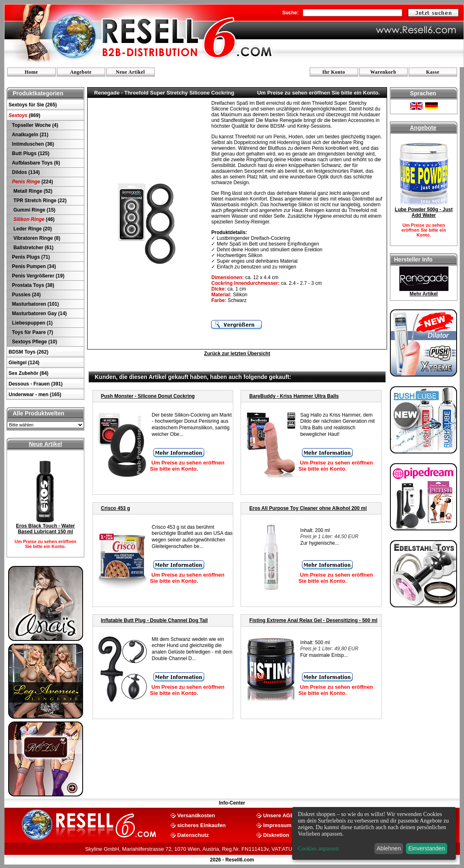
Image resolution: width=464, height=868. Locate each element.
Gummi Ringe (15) (33, 210)
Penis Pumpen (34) (33, 266)
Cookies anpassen (318, 849)
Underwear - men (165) (35, 395)
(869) (24, 115)
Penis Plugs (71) (30, 257)
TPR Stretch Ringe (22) (39, 201)
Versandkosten (196, 815)
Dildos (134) (25, 172)
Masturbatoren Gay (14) (39, 313)
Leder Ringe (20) (31, 229)
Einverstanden (427, 848)
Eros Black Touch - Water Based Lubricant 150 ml (45, 529)
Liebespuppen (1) (32, 323)
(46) (33, 219)
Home (31, 72)
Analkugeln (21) (29, 135)
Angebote (81, 72)
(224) (32, 182)
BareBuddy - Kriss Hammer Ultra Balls (294, 396)
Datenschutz (193, 835)
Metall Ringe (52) (32, 191)
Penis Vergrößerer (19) (37, 276)
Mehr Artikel (424, 294)
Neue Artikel (130, 72)
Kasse (433, 72)
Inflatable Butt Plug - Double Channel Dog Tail (154, 620)
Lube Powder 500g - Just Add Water (424, 212)
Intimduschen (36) (32, 144)
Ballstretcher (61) (32, 248)
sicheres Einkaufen (202, 825)
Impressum (277, 825)
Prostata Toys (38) (32, 285)
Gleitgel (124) (24, 363)
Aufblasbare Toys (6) (35, 163)
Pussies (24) (26, 295)
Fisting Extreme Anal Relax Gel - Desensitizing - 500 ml (313, 620)
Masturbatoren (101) (35, 304)
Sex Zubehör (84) (28, 373)
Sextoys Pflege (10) (34, 342)
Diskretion (276, 835)
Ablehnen (389, 848)
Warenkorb (383, 72)
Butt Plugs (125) (30, 153)
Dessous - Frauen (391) (36, 384)
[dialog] (374, 833)
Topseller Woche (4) (34, 125)
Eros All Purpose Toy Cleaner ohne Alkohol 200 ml (308, 508)
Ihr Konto (334, 72)
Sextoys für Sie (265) (33, 105)
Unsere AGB (279, 815)
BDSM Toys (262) (28, 352)
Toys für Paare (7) (32, 332)
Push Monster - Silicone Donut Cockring (148, 396)
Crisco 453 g (116, 508)
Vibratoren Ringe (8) (35, 238)
